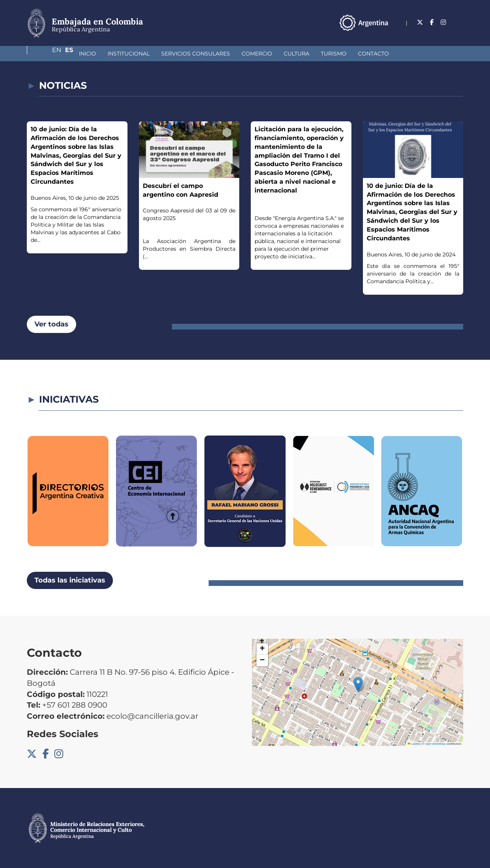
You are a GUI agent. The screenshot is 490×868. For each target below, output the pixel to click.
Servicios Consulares (155, 54)
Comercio (216, 54)
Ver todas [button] (51, 324)
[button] (358, 684)
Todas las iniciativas (70, 580)
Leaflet (414, 744)
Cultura (256, 54)
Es (459, 22)
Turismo (293, 54)
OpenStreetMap (435, 744)
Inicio (47, 54)
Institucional (88, 54)
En (444, 22)
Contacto (333, 54)
